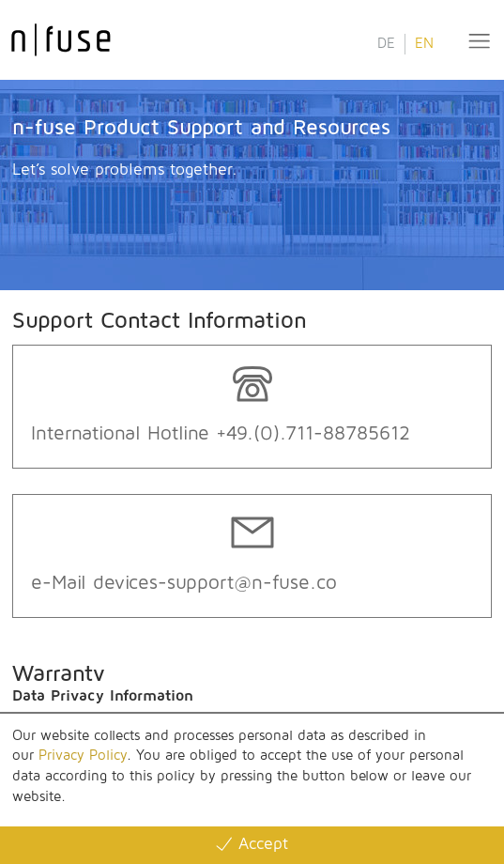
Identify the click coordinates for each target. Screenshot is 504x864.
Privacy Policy (83, 756)
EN (424, 44)
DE (386, 44)
